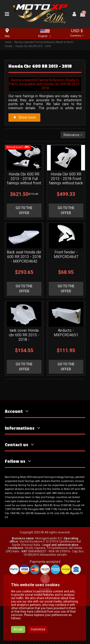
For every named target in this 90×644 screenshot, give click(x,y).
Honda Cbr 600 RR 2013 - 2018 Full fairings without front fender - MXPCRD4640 (24, 196)
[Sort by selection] (73, 135)
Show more (24, 117)
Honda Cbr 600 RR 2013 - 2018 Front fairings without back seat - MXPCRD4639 (66, 196)
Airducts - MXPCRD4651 (66, 371)
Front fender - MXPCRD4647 (66, 280)
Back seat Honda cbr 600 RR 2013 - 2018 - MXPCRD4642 (24, 282)
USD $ (77, 33)
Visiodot (45, 632)
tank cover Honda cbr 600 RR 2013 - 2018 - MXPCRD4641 (24, 375)
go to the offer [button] (24, 223)
